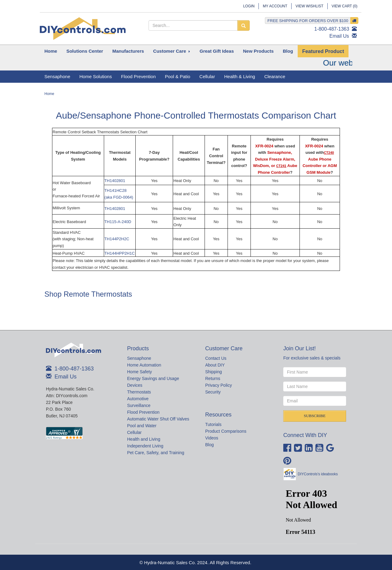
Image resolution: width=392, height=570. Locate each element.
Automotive (138, 399)
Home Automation (144, 365)
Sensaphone (139, 358)
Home (49, 94)
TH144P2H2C (117, 239)
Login (249, 6)
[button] (85, 51)
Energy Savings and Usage (153, 378)
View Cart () (345, 6)
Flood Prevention (143, 412)
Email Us (339, 36)
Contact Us (216, 358)
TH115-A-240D (118, 222)
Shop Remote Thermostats (88, 294)
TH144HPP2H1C (120, 253)
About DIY (215, 365)
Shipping (214, 372)
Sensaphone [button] (57, 76)
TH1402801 (115, 181)
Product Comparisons (226, 431)
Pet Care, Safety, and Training (156, 453)
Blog (209, 445)
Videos (212, 438)
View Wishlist (309, 6)
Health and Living (144, 439)
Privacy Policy (219, 385)
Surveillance (139, 405)
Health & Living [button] (240, 76)
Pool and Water (142, 426)
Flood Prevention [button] (138, 76)
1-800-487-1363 (332, 29)
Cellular (134, 432)
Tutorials (213, 424)
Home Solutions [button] (96, 76)
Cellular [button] (207, 76)
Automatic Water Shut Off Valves (158, 419)
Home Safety (139, 372)
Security (213, 392)
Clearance (275, 76)
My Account (275, 6)
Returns (213, 378)
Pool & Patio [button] (178, 76)
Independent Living (145, 446)
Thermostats (139, 392)
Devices (135, 385)
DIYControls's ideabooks (318, 474)
